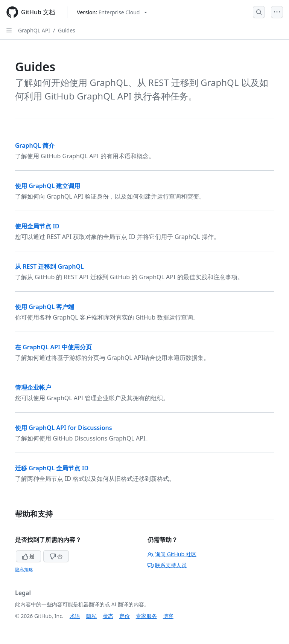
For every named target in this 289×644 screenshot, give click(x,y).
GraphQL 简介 (35, 145)
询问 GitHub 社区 (172, 554)
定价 (125, 616)
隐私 (91, 616)
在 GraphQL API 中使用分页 (53, 347)
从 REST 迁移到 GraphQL (49, 266)
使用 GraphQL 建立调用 (48, 186)
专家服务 (146, 616)
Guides (67, 30)
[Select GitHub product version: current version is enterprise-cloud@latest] (112, 12)
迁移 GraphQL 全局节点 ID (52, 468)
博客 (168, 616)
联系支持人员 (167, 565)
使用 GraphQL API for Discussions (64, 428)
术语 (75, 616)
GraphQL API (34, 30)
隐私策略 (24, 570)
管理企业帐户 (33, 387)
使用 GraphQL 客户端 (45, 307)
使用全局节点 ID (37, 226)
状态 (108, 616)
